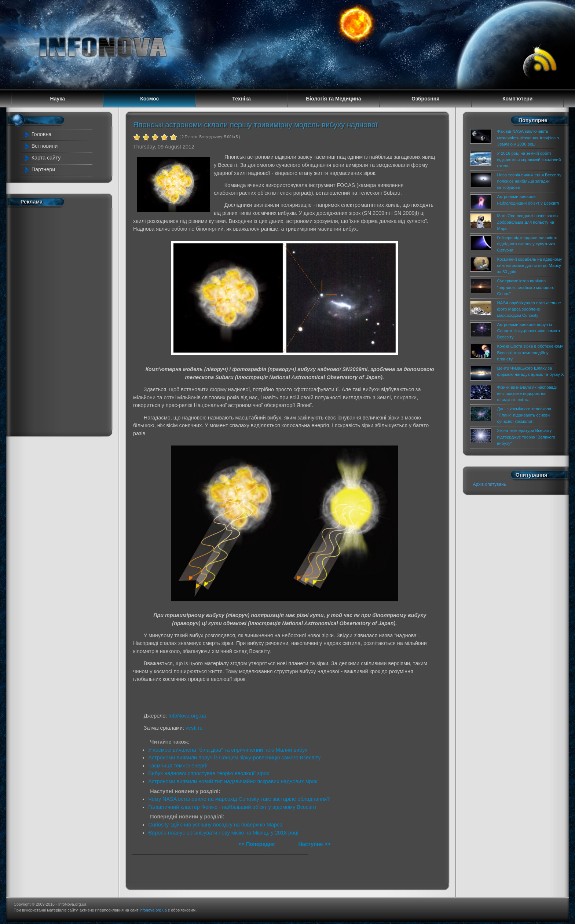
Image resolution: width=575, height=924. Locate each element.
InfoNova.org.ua (187, 716)
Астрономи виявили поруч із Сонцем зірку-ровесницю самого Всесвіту (234, 758)
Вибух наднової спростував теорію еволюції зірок (208, 773)
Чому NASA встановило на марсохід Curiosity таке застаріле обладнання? (239, 799)
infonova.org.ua (153, 910)
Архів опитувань (490, 484)
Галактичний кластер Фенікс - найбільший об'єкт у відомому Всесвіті (232, 807)
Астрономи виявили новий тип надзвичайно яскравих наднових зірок (233, 781)
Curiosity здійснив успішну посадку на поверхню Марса (215, 825)
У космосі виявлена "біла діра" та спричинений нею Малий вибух (228, 750)
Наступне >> (314, 844)
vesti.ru (194, 728)
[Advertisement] (57, 320)
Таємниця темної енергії (178, 766)
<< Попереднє (257, 844)
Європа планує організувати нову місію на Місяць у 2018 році (223, 833)
